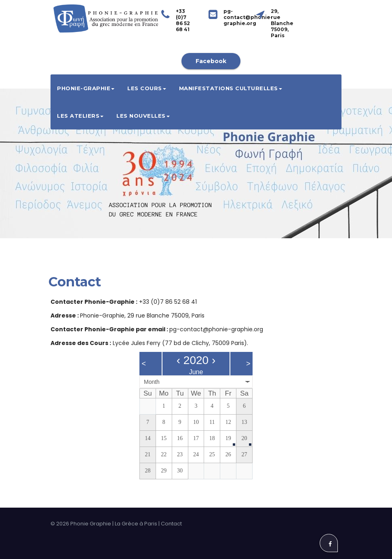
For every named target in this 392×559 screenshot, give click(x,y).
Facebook (211, 61)
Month (152, 382)
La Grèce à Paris (136, 524)
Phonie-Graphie (86, 88)
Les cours (147, 88)
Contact (171, 524)
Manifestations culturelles (231, 88)
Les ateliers (80, 116)
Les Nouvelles (143, 116)
